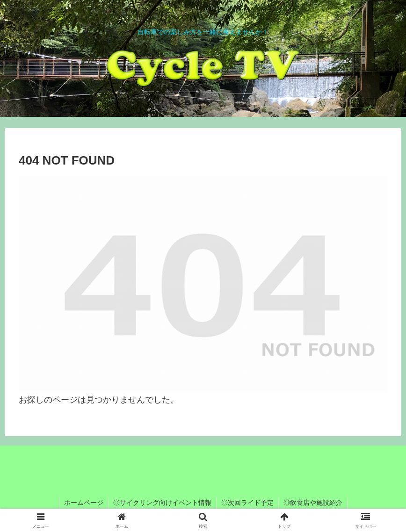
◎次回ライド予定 (247, 503)
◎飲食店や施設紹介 (313, 503)
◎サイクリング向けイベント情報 (162, 503)
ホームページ (84, 503)
